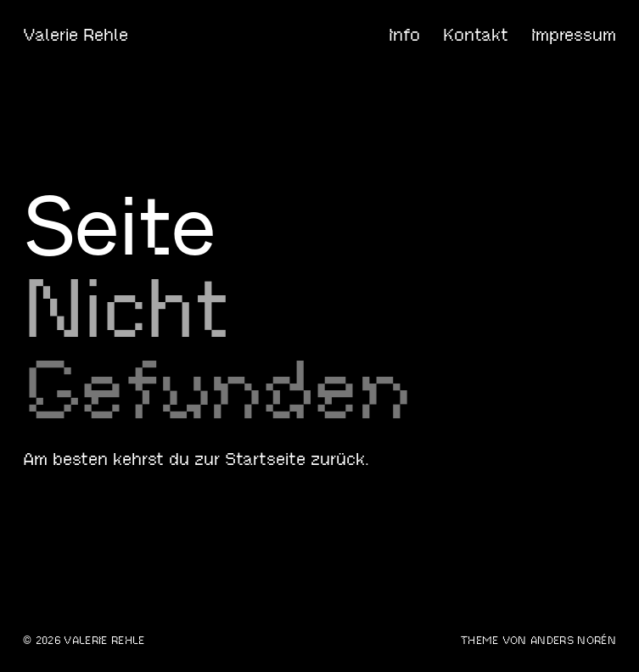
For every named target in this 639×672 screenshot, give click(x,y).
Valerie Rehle (76, 35)
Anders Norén (573, 641)
